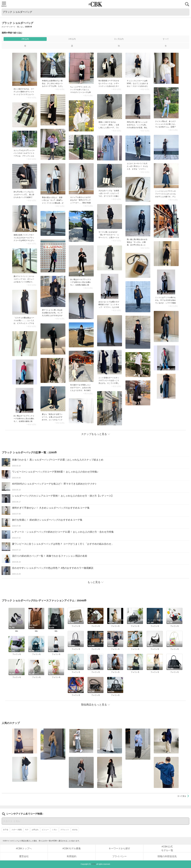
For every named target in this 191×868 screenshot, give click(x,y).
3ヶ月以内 (119, 39)
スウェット (65, 830)
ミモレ (55, 830)
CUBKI (96, 4)
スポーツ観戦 (17, 830)
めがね (75, 830)
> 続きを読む (31, 98)
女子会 (6, 830)
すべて (166, 39)
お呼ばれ (35, 830)
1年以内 (72, 39)
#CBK (94, 864)
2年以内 (25, 39)
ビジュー (45, 830)
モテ (27, 830)
